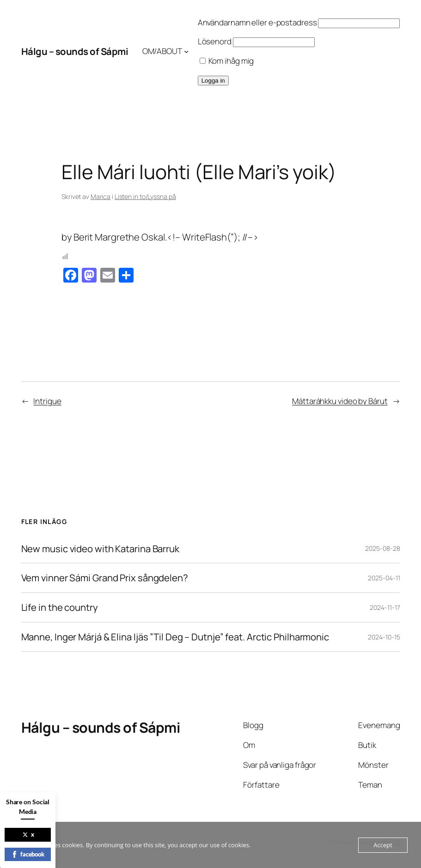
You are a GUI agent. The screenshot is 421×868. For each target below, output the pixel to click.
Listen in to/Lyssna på (145, 196)
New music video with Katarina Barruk (100, 549)
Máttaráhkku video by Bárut (340, 401)
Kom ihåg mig (227, 61)
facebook (28, 854)
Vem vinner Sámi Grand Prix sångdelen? (105, 578)
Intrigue (47, 401)
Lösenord (215, 41)
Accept (383, 845)
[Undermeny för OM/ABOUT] (186, 51)
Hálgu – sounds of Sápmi (75, 51)
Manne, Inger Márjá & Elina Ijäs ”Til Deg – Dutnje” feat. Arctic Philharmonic (175, 637)
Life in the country (60, 607)
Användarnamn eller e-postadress (257, 22)
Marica (101, 196)
